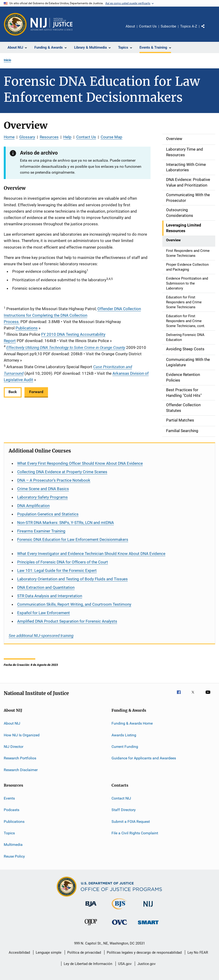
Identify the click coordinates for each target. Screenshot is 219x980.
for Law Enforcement (44, 613)
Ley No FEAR (198, 953)
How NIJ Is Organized (22, 735)
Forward (36, 392)
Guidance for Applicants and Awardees (144, 758)
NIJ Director (14, 747)
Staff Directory (124, 810)
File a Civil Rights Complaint (135, 833)
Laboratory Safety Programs (42, 497)
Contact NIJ (121, 798)
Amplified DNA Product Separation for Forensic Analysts (67, 621)
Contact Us (148, 26)
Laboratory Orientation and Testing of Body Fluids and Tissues (72, 579)
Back (13, 392)
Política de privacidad (84, 953)
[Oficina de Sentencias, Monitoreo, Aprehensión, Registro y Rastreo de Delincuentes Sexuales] (148, 925)
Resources (49, 137)
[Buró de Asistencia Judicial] (91, 907)
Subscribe (168, 26)
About (130, 26)
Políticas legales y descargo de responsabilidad (144, 953)
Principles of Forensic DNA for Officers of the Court (63, 562)
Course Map (111, 137)
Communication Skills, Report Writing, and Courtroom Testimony (74, 604)
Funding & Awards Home (132, 723)
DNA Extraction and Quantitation (46, 587)
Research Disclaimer (21, 770)
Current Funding (125, 747)
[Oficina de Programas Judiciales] (15, 24)
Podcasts (12, 810)
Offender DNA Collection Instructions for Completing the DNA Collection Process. (72, 315)
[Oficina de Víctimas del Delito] (119, 926)
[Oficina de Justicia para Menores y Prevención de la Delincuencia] (91, 926)
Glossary (27, 137)
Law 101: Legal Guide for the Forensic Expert (57, 570)
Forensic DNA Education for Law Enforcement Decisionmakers (73, 539)
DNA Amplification (33, 506)
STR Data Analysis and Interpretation (50, 596)
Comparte (207, 30)
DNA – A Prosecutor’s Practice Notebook (54, 480)
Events (9, 798)
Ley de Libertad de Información (88, 964)
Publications (27, 328)
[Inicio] (52, 24)
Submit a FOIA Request (131, 821)
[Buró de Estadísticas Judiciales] (119, 910)
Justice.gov (146, 964)
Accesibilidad (19, 953)
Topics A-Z (189, 26)
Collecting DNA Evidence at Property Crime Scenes (62, 472)
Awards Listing (124, 735)
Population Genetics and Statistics (48, 514)
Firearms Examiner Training (41, 531)
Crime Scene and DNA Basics (43, 489)
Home (9, 137)
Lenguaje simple (49, 953)
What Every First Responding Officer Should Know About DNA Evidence (80, 463)
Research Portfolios (20, 758)
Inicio (7, 60)
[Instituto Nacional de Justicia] (148, 908)
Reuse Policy (14, 856)
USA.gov (125, 964)
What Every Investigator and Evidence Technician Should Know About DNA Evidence (91, 554)
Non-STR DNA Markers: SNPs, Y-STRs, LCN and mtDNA (66, 523)
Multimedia (13, 845)
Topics (9, 833)
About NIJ (12, 723)
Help (67, 137)
